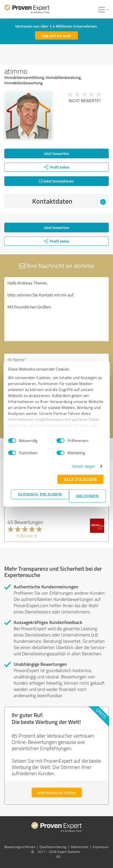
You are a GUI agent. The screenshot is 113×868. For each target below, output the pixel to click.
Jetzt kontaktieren (56, 181)
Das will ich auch (56, 35)
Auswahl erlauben (40, 494)
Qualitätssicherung (53, 847)
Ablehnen (87, 496)
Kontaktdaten (69, 201)
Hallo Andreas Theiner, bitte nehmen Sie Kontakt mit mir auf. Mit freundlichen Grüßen (56, 309)
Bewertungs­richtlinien (20, 847)
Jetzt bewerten (57, 153)
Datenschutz (79, 847)
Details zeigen (84, 466)
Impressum (101, 847)
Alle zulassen (80, 479)
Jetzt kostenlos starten (57, 792)
